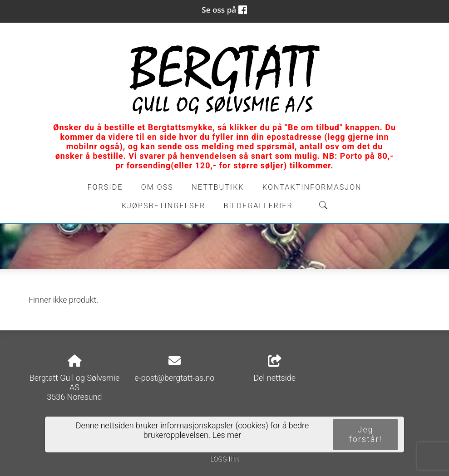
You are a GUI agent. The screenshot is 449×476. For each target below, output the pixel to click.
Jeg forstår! (366, 434)
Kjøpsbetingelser (163, 206)
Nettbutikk (218, 187)
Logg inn (224, 459)
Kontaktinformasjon (312, 187)
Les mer (227, 435)
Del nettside (274, 369)
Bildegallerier (258, 206)
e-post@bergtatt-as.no (174, 378)
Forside (105, 187)
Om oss (157, 187)
